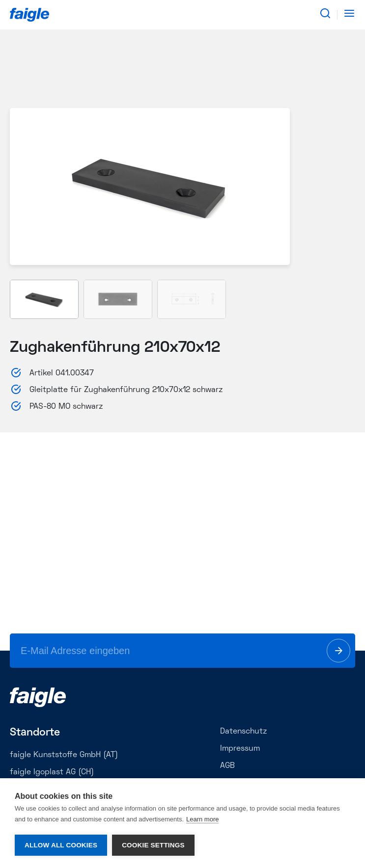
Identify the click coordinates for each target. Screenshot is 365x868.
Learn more (202, 819)
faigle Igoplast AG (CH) (52, 772)
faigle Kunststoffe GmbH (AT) (64, 755)
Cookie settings (153, 845)
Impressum (240, 749)
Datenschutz (243, 732)
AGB (227, 766)
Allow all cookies (61, 845)
